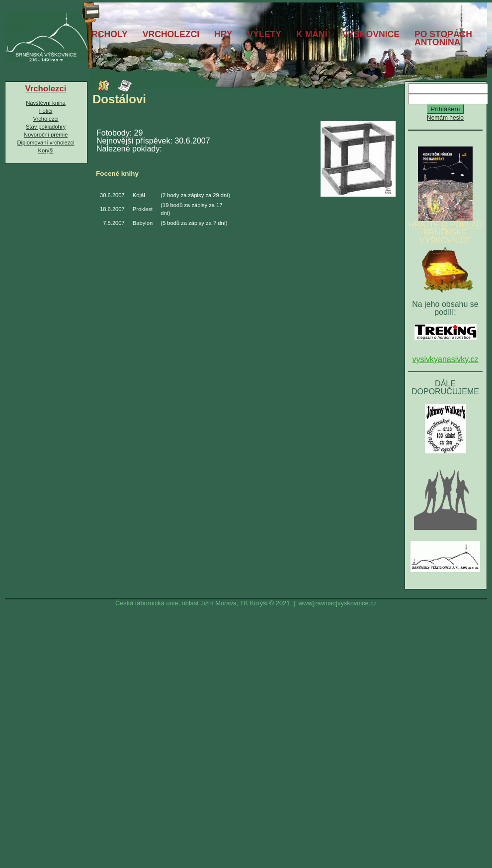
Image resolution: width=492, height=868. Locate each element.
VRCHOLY (106, 34)
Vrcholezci (45, 119)
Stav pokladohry (46, 127)
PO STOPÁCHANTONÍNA (443, 38)
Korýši (45, 150)
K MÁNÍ (312, 34)
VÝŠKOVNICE (371, 34)
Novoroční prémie (46, 135)
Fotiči (46, 111)
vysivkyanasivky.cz (445, 359)
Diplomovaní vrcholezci (45, 143)
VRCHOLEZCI (171, 34)
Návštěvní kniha (46, 103)
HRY (223, 34)
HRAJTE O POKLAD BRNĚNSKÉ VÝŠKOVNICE (445, 229)
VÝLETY (264, 34)
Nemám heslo (445, 118)
